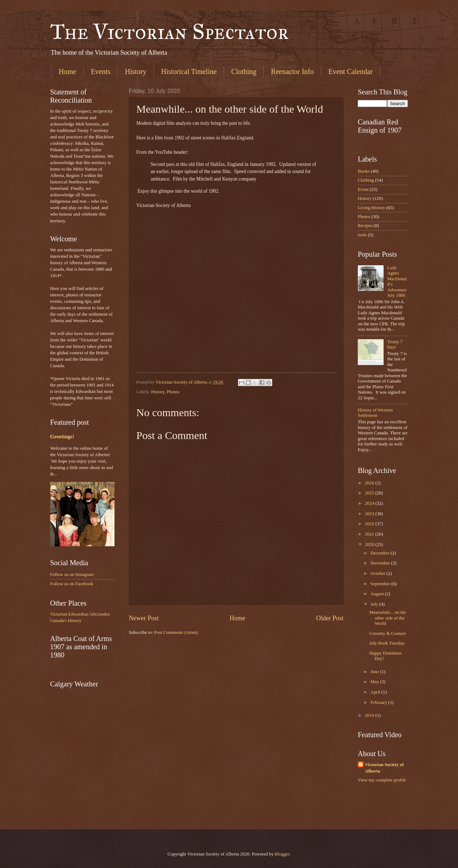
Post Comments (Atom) (176, 632)
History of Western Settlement (375, 413)
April (376, 692)
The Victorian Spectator (169, 32)
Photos (173, 392)
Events (101, 71)
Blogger (282, 854)
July (375, 604)
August (377, 594)
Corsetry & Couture (388, 633)
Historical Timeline (189, 71)
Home (67, 71)
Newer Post (144, 618)
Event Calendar (351, 71)
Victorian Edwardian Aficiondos (80, 614)
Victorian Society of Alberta (384, 768)
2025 (370, 493)
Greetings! (62, 437)
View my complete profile (382, 780)
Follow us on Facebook (72, 584)
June (375, 672)
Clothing (244, 71)
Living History (371, 208)
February (379, 702)
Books (364, 171)
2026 (370, 483)
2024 (370, 503)
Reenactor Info (292, 71)
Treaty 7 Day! (395, 344)
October (378, 573)
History (136, 71)
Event (363, 189)
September (381, 584)
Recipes (365, 226)
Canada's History (66, 621)
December (380, 553)
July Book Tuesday (387, 643)
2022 (370, 524)
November (381, 563)
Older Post (330, 618)
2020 (370, 544)
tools (362, 235)
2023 (370, 514)
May (375, 682)
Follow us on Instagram (72, 574)
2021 (370, 534)
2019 (370, 715)
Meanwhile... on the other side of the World (388, 618)
